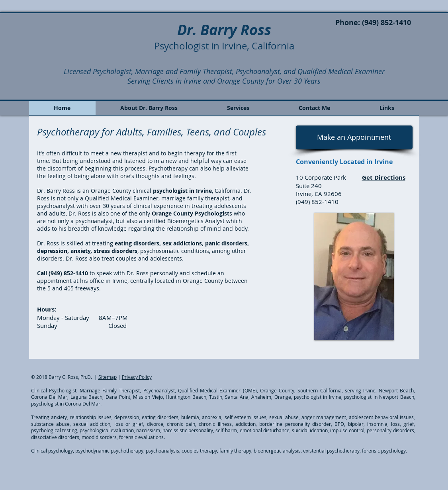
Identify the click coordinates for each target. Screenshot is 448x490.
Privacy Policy (137, 377)
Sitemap (108, 377)
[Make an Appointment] (354, 137)
